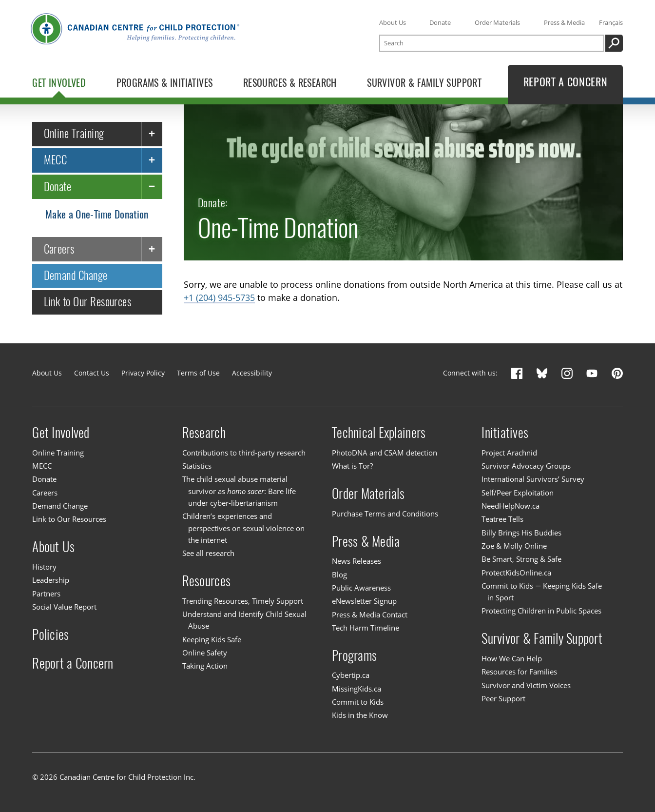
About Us (393, 22)
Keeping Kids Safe (212, 639)
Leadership (51, 580)
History (44, 567)
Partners (46, 594)
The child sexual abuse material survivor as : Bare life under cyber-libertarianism (239, 491)
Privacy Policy (143, 373)
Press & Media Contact (370, 614)
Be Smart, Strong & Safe (521, 559)
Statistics (197, 466)
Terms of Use (198, 373)
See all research (208, 553)
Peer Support (503, 698)
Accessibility (252, 373)
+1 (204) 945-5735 (219, 298)
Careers (59, 249)
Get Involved (61, 433)
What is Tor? (352, 466)
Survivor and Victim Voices (526, 685)
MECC (56, 160)
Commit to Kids (358, 702)
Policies (50, 634)
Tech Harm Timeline (366, 628)
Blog (339, 574)
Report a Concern (73, 663)
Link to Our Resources (88, 302)
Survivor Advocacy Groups (526, 466)
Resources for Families (519, 672)
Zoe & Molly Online (514, 546)
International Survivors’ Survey (533, 479)
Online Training (74, 133)
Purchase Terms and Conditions (385, 514)
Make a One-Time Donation (97, 214)
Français (611, 22)
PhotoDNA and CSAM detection (385, 453)
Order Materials (497, 22)
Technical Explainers (379, 433)
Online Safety (205, 653)
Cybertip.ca (351, 675)
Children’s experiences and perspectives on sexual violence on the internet (243, 528)
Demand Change (76, 275)
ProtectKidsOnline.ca (516, 573)
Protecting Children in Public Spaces (541, 611)
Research (204, 433)
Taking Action (205, 666)
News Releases (356, 561)
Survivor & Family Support (542, 638)
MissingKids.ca (356, 689)
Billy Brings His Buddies (521, 533)
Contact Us (92, 373)
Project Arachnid (509, 453)
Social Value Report (64, 607)
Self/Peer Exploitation (518, 493)
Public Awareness (361, 588)
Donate (440, 22)
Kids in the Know (360, 715)
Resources (206, 581)
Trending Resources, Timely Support (243, 601)
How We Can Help (512, 658)
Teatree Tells (502, 519)
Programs (354, 655)
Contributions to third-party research (244, 453)
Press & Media (564, 22)
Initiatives (505, 433)
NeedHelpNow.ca (511, 506)
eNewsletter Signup (364, 601)
